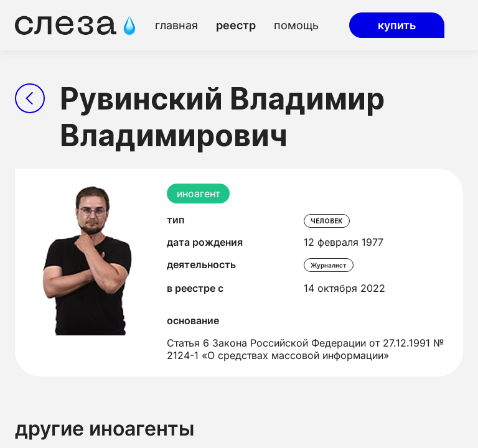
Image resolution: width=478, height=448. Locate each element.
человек (327, 221)
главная (176, 25)
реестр (236, 25)
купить (397, 25)
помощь (296, 25)
